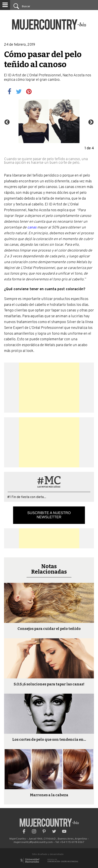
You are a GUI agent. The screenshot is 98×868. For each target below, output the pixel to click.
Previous (6, 121)
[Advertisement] (49, 388)
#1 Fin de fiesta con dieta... (27, 497)
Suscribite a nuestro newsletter (49, 515)
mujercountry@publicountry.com (33, 842)
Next (90, 121)
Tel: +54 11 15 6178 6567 (70, 842)
